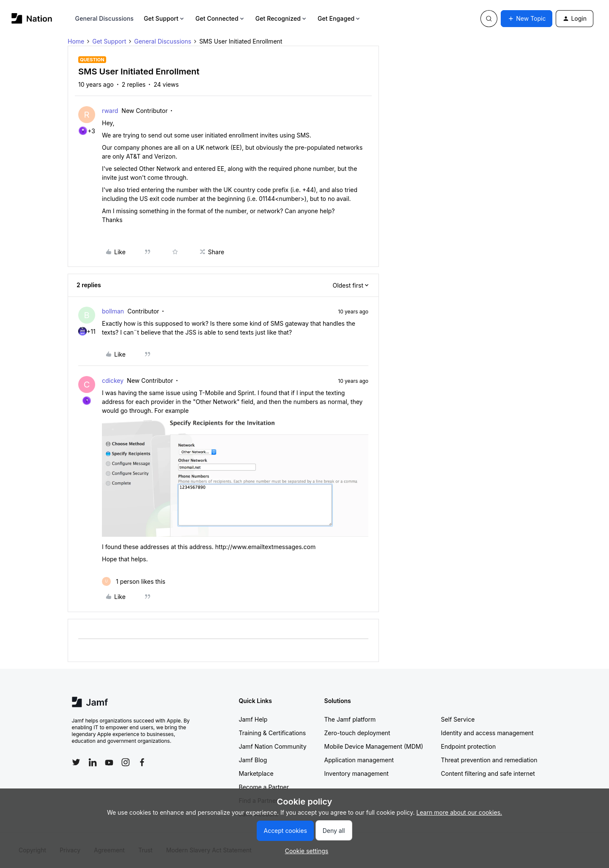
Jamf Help (253, 719)
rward (110, 111)
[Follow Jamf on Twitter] (76, 762)
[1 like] (134, 581)
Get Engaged (339, 18)
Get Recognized (281, 18)
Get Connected (220, 18)
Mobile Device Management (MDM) (374, 746)
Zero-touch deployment (357, 733)
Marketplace (256, 773)
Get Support (165, 18)
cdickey (113, 380)
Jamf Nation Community (273, 746)
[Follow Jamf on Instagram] (126, 762)
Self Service (458, 719)
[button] (527, 19)
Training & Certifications (273, 733)
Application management (359, 760)
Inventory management (357, 773)
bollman (113, 311)
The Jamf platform (350, 719)
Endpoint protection (469, 746)
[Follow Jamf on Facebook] (142, 762)
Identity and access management (487, 733)
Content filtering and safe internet (488, 773)
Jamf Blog (253, 760)
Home (76, 41)
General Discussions (104, 18)
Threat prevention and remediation (489, 760)
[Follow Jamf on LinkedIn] (93, 762)
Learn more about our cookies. (459, 812)
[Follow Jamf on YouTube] (109, 762)
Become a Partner (264, 787)
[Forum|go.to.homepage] (32, 18)
